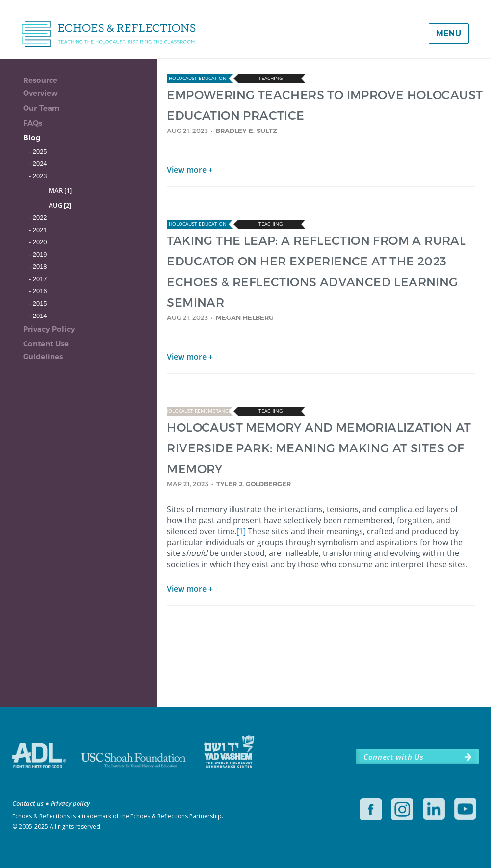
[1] (241, 531)
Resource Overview (40, 87)
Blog (32, 138)
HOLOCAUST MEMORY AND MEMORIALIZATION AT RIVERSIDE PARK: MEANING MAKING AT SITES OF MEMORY (319, 448)
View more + (190, 170)
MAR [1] (60, 190)
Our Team (41, 108)
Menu (449, 34)
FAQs (33, 123)
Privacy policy (70, 803)
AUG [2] (60, 205)
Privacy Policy (49, 329)
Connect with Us (393, 757)
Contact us (28, 803)
